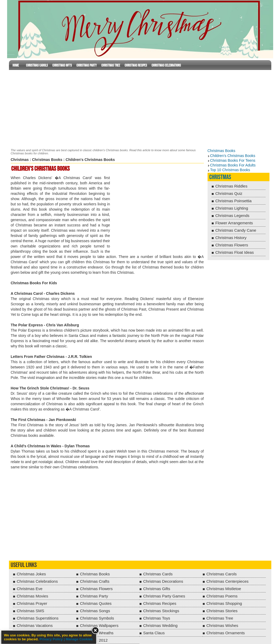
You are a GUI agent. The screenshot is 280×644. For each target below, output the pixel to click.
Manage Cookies (79, 639)
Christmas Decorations (163, 581)
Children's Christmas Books (233, 156)
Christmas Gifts (62, 65)
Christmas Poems (222, 596)
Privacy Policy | (53, 639)
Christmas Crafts (95, 581)
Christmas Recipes (136, 65)
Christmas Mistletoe (224, 589)
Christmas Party (87, 65)
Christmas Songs (95, 611)
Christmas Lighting (232, 208)
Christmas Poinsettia (234, 201)
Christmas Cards (158, 574)
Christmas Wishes (222, 625)
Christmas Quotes (96, 603)
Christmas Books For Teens (233, 160)
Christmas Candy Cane (236, 230)
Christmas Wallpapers (99, 625)
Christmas (20, 160)
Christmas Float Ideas (235, 252)
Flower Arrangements (234, 223)
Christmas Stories (222, 611)
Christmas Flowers (232, 245)
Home (16, 65)
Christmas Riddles (232, 186)
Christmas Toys (157, 618)
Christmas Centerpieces (228, 581)
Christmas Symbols (97, 618)
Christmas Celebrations (166, 65)
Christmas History (231, 238)
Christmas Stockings (161, 611)
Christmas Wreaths (97, 633)
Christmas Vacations (35, 625)
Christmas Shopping (224, 603)
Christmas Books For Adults (233, 165)
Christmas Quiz (229, 193)
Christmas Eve (30, 589)
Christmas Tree (110, 65)
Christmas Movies (33, 596)
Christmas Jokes (31, 574)
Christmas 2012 (94, 640)
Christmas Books (47, 160)
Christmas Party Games (164, 596)
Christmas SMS (31, 611)
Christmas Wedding (161, 625)
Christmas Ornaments (226, 633)
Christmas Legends (232, 215)
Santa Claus (154, 633)
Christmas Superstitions (38, 618)
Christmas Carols (37, 65)
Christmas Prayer (32, 603)
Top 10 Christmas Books (230, 170)
